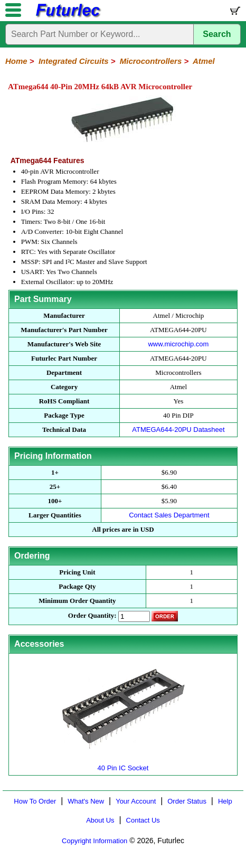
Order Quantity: (92, 615)
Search (217, 34)
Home (16, 61)
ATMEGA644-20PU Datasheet (178, 430)
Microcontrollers (151, 61)
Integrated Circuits (74, 61)
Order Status (187, 801)
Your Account (136, 801)
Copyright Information (94, 841)
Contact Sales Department (169, 515)
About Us (100, 820)
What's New (86, 801)
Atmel (204, 61)
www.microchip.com (178, 344)
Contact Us (143, 820)
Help (225, 801)
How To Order (35, 801)
